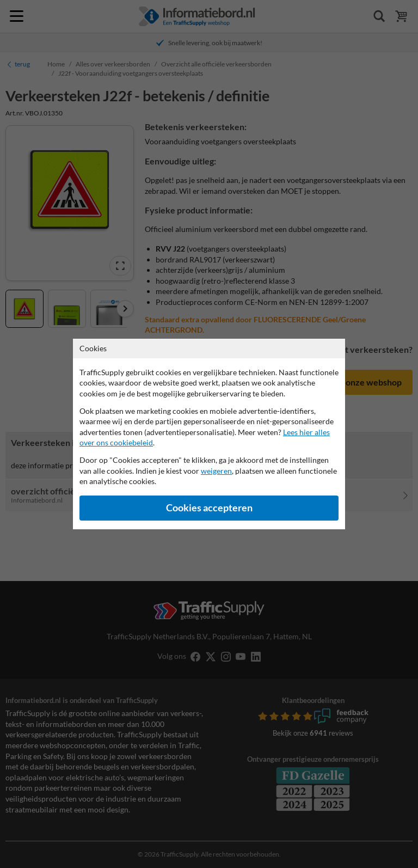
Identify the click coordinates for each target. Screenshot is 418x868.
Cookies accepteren (209, 508)
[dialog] (209, 434)
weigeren (216, 471)
